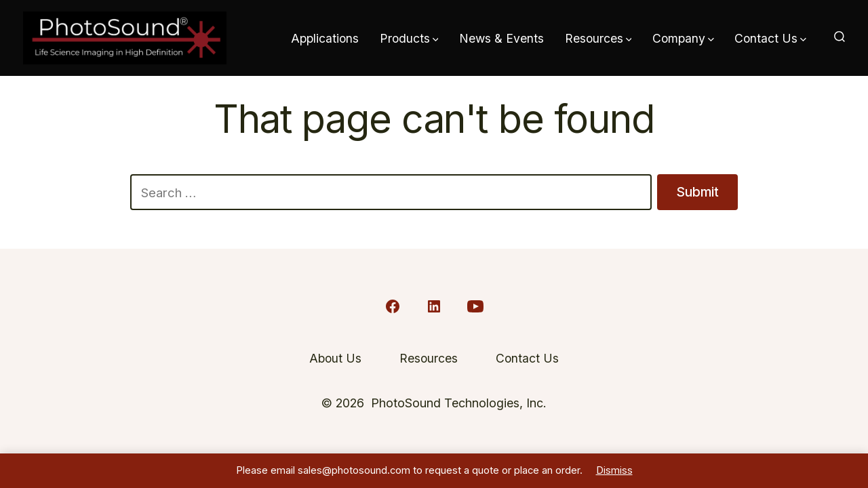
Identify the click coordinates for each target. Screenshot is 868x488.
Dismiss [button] (614, 470)
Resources (598, 38)
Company (683, 38)
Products (409, 38)
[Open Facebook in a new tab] (393, 306)
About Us (335, 358)
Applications (325, 38)
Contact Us (770, 38)
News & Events (501, 38)
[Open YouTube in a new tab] (475, 306)
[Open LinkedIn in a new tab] (434, 306)
